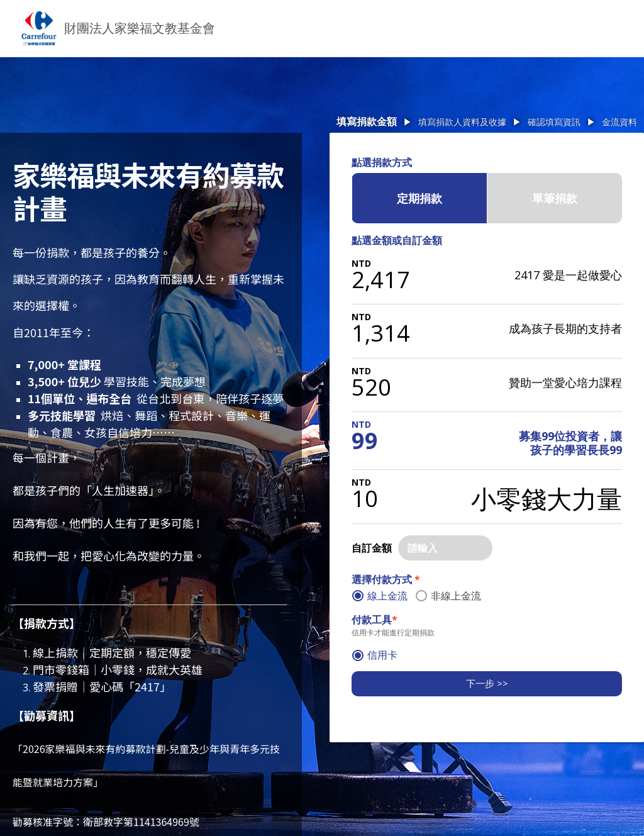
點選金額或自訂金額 (397, 240)
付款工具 (375, 620)
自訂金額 (372, 548)
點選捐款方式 (382, 162)
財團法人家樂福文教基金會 (140, 28)
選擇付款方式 (386, 579)
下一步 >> (487, 683)
